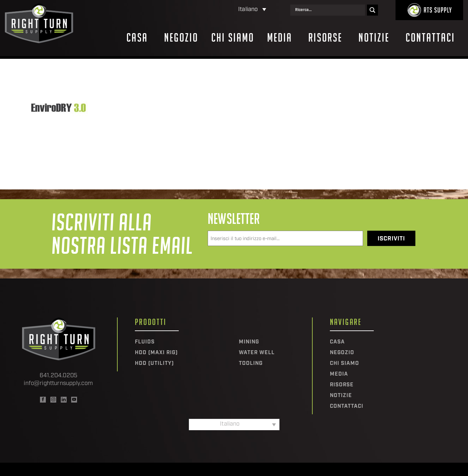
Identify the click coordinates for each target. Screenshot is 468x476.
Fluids (145, 342)
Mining (249, 342)
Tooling (251, 364)
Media (280, 38)
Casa (137, 38)
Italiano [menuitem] (248, 10)
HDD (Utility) (154, 364)
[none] (224, 10)
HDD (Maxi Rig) (156, 353)
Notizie (374, 38)
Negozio (181, 38)
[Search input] (329, 10)
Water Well (257, 353)
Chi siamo (233, 38)
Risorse (325, 38)
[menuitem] (224, 10)
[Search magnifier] (372, 10)
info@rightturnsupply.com (58, 384)
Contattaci (430, 38)
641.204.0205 (58, 376)
